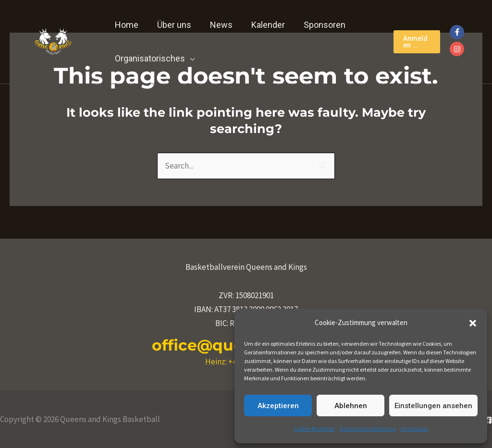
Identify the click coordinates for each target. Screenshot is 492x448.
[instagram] (458, 49)
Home (126, 25)
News (218, 25)
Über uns (172, 25)
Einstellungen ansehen (433, 406)
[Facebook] (488, 420)
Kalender (263, 25)
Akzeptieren (278, 406)
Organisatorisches (149, 58)
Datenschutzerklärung (368, 429)
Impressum (415, 429)
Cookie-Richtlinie (314, 429)
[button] (473, 323)
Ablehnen (351, 406)
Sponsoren (318, 25)
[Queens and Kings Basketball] (53, 41)
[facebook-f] (458, 32)
